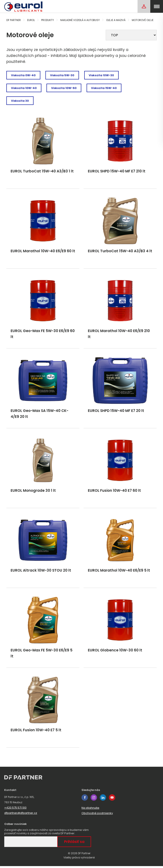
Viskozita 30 (20, 101)
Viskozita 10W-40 (24, 88)
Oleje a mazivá (116, 20)
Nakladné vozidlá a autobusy (80, 20)
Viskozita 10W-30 (102, 75)
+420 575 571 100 (15, 810)
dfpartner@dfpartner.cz (21, 815)
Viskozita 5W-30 (62, 75)
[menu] (157, 6)
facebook (85, 799)
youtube (112, 799)
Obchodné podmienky (97, 815)
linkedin (103, 799)
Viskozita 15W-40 (104, 88)
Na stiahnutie (90, 810)
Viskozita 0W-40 (23, 75)
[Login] (144, 6)
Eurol (31, 20)
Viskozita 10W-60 (64, 88)
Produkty (48, 20)
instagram (94, 799)
